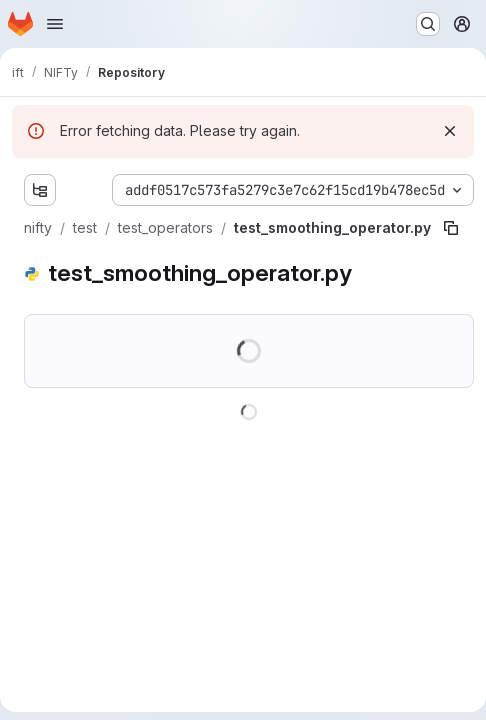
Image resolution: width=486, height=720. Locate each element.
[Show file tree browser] (40, 190)
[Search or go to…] (428, 24)
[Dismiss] (450, 131)
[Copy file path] (451, 228)
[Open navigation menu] (55, 24)
